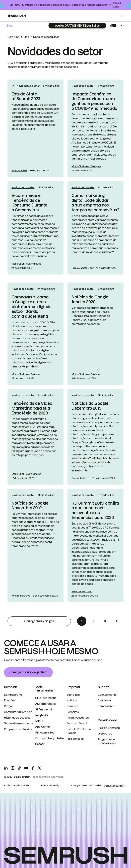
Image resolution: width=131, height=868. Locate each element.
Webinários (105, 734)
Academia (104, 700)
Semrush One (13, 695)
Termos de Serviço (50, 785)
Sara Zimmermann (82, 592)
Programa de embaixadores (107, 741)
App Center (43, 727)
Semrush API (106, 706)
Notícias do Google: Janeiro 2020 (90, 299)
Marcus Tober (19, 170)
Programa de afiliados (18, 729)
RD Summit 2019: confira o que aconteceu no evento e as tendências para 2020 (95, 510)
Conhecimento (107, 695)
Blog (10, 26)
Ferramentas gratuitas (50, 738)
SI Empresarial (45, 709)
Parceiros (73, 712)
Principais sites (45, 733)
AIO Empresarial (46, 704)
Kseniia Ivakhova (81, 478)
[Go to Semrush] (16, 16)
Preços (9, 706)
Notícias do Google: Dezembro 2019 (90, 406)
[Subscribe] (77, 26)
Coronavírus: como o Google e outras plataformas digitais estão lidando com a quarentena (31, 307)
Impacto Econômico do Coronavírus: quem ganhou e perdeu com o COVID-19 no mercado (94, 101)
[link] (36, 128)
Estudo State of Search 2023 (26, 96)
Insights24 (42, 715)
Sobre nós (73, 695)
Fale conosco (75, 739)
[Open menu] (123, 16)
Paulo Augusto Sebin (83, 268)
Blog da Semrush (109, 728)
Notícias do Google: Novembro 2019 (30, 506)
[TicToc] (19, 768)
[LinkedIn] (6, 768)
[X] (39, 768)
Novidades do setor (28, 86)
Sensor (40, 744)
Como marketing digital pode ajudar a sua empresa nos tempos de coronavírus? (95, 203)
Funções (10, 700)
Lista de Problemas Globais (79, 731)
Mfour (39, 721)
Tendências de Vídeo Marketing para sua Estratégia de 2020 (32, 408)
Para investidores (78, 718)
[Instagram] (13, 768)
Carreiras (73, 706)
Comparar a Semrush (18, 712)
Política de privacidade (17, 785)
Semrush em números (18, 723)
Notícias (72, 700)
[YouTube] (26, 768)
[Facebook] (33, 768)
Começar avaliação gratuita (28, 672)
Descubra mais (119, 5)
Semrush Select (77, 723)
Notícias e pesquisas (46, 37)
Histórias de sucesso (17, 718)
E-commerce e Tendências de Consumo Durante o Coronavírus (29, 203)
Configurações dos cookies (86, 785)
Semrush (13, 37)
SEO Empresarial (46, 698)
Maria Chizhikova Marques (86, 166)
